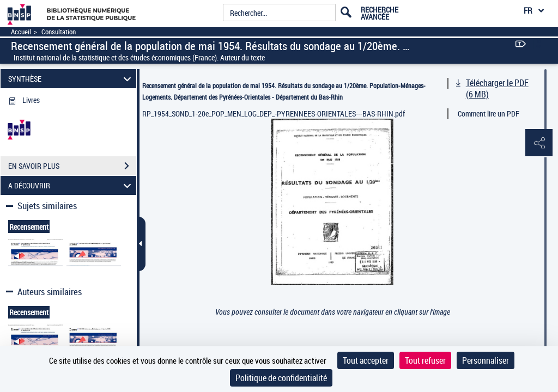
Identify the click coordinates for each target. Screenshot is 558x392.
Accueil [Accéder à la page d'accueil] (21, 32)
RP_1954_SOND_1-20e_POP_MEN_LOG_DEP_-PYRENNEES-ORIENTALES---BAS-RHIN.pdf (274, 114)
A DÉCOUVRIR (71, 185)
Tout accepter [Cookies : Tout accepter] (366, 360)
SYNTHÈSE (71, 79)
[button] (539, 143)
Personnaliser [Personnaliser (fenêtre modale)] (486, 360)
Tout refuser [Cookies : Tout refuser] (425, 360)
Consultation (59, 32)
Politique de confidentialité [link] (281, 378)
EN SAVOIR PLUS (72, 166)
